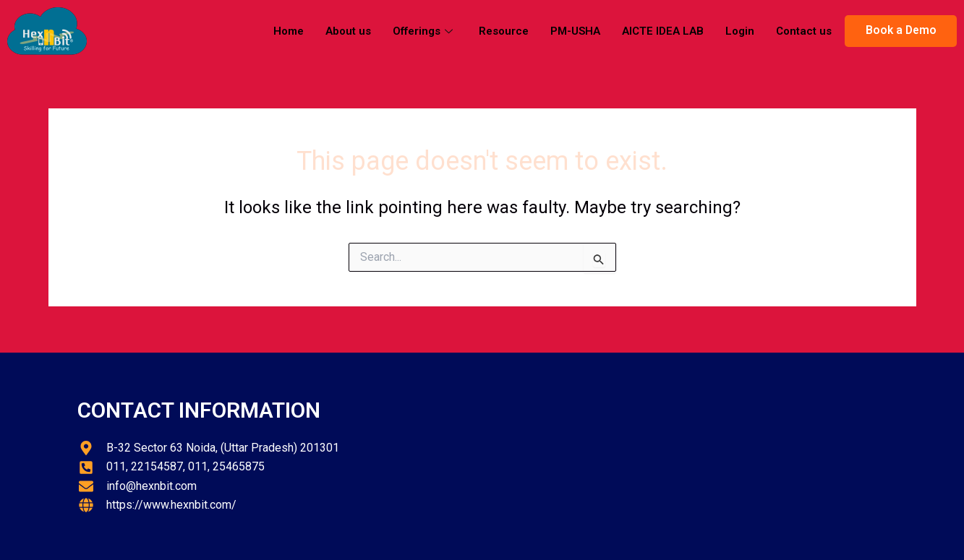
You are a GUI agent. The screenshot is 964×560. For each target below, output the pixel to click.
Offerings (423, 31)
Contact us (804, 31)
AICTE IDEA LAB (663, 31)
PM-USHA (575, 31)
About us (348, 31)
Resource (504, 31)
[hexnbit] (688, 456)
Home (289, 31)
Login (740, 31)
